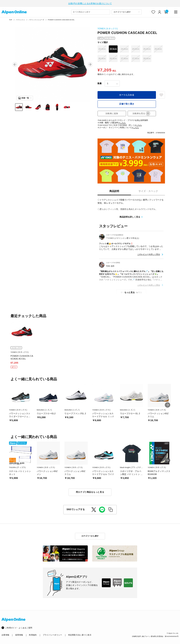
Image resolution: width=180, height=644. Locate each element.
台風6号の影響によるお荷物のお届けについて (90, 3)
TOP (11, 19)
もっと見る (130, 291)
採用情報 (19, 634)
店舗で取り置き (127, 103)
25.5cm (158, 48)
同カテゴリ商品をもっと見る (90, 491)
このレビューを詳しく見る (149, 253)
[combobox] (91, 11)
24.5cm (136, 48)
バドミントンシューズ (36, 19)
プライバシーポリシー (53, 634)
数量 (100, 82)
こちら (123, 122)
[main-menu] (176, 11)
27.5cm (136, 58)
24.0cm (124, 48)
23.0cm (102, 48)
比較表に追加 (112, 112)
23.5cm (113, 48)
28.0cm (147, 58)
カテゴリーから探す (90, 535)
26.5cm (113, 58)
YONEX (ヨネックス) (108, 28)
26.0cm (102, 58)
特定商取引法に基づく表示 (80, 634)
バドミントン (20, 19)
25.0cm (147, 48)
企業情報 (5, 634)
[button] (15, 63)
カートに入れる (127, 94)
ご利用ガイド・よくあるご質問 (19, 627)
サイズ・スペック (148, 190)
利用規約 (33, 634)
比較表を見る (141, 113)
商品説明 (114, 190)
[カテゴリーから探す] (127, 11)
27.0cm (124, 58)
